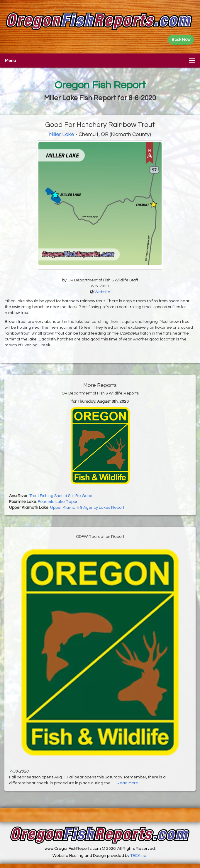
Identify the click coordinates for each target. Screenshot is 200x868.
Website (102, 292)
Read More (127, 783)
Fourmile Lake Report (58, 502)
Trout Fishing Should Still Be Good (61, 496)
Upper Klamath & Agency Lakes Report (87, 508)
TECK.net (139, 856)
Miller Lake (62, 134)
